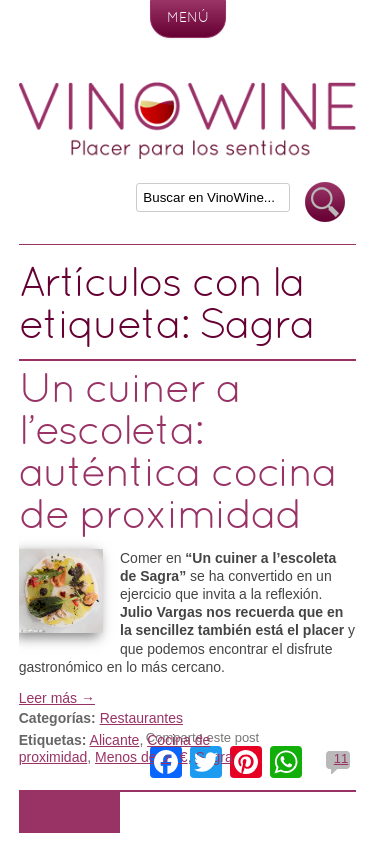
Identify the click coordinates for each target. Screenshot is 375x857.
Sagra (213, 757)
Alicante (115, 740)
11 (341, 758)
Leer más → (57, 698)
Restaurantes (141, 718)
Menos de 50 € (141, 757)
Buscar (325, 202)
